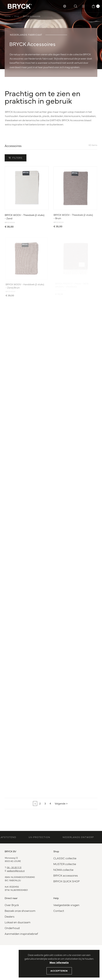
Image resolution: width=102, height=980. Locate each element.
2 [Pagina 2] (40, 803)
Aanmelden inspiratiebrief (21, 934)
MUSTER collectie (65, 864)
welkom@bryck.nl (16, 871)
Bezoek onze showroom (20, 911)
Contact (59, 911)
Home (8, 16)
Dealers (9, 916)
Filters (16, 158)
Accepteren (59, 971)
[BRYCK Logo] (20, 6)
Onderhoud (12, 928)
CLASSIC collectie (65, 858)
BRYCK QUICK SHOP (66, 881)
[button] (65, 6)
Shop (17, 16)
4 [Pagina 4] (50, 803)
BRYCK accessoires (32, 16)
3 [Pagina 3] (45, 803)
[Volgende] (61, 803)
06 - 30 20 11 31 (14, 867)
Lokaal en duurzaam (18, 922)
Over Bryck (12, 905)
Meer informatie (59, 962)
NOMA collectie (63, 870)
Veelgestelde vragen (66, 905)
